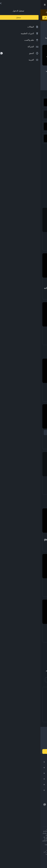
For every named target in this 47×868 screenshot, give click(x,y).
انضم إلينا (23, 751)
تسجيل (12, 5)
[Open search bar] (19, 5)
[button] (4, 5)
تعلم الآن (6, 18)
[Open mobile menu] (4, 5)
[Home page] (30, 5)
